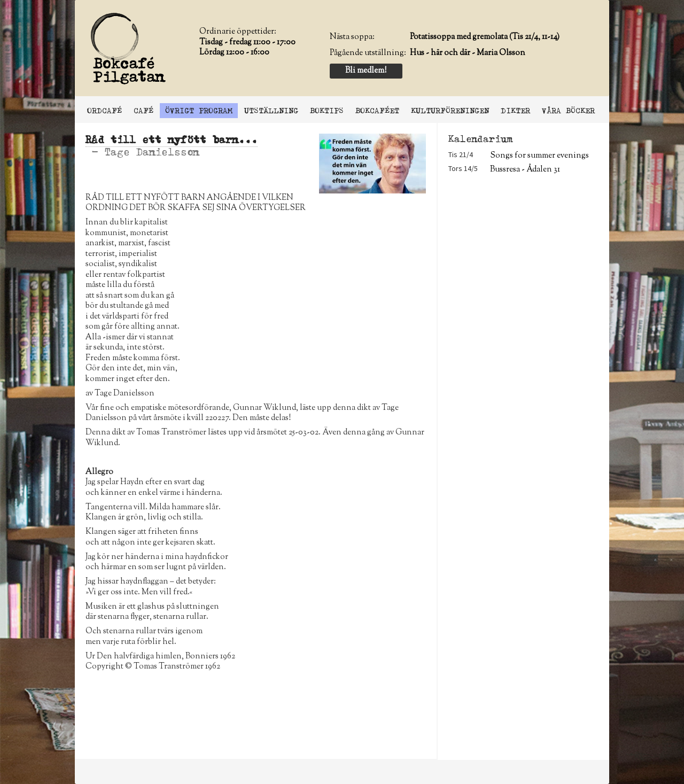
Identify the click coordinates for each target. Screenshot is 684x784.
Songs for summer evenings (539, 156)
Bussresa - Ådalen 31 (525, 170)
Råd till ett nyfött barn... (172, 140)
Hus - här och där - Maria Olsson (468, 53)
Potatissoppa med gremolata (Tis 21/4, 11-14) (485, 37)
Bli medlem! (366, 71)
